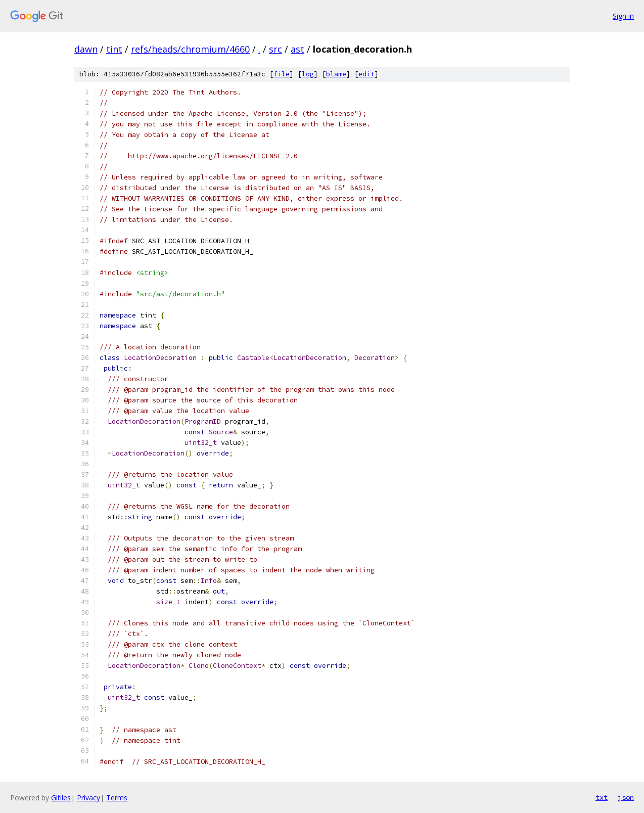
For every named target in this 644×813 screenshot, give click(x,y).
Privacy (88, 798)
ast (297, 49)
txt (602, 797)
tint (114, 49)
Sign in (623, 16)
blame (336, 74)
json (626, 797)
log (308, 74)
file (282, 74)
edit (366, 74)
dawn (86, 49)
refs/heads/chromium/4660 (190, 49)
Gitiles (61, 798)
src (275, 49)
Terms (117, 798)
